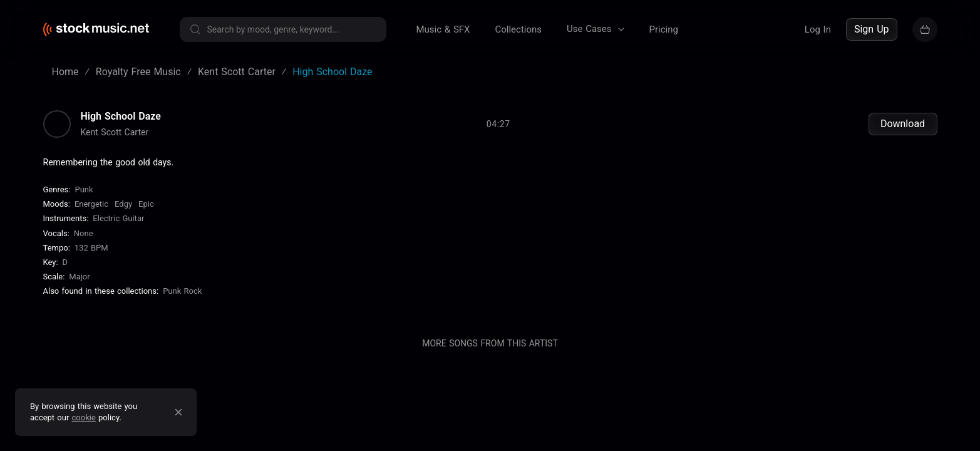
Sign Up (872, 29)
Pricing (664, 29)
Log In (818, 29)
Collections (518, 29)
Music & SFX (443, 29)
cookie (84, 417)
